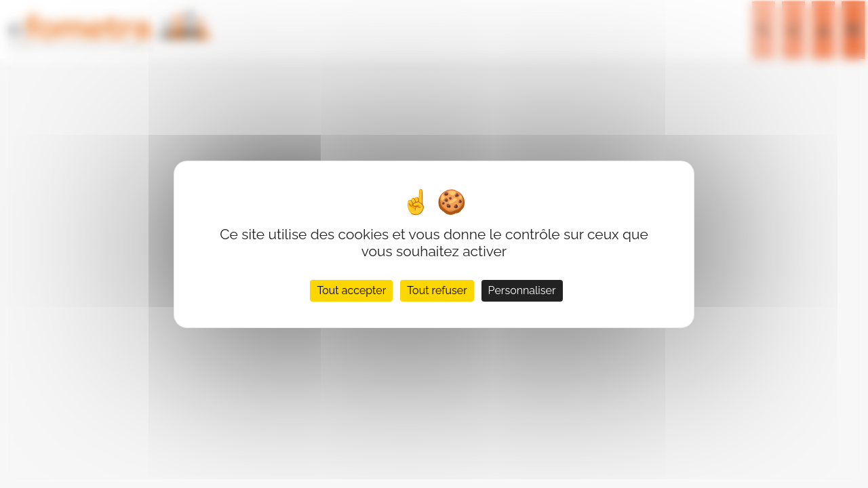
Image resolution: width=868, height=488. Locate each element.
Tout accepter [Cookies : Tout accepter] (351, 290)
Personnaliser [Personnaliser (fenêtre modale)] (522, 290)
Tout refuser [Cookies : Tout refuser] (437, 290)
